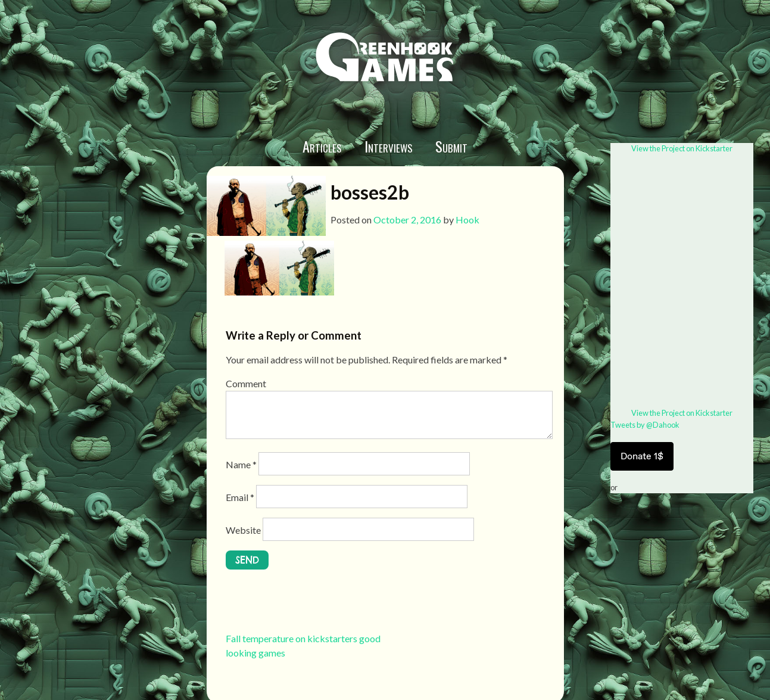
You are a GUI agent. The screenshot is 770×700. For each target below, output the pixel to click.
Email (240, 497)
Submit (451, 146)
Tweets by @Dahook (645, 425)
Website (243, 530)
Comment (246, 383)
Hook (467, 220)
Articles (322, 146)
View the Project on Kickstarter (682, 148)
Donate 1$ (642, 456)
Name (241, 464)
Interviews (389, 146)
